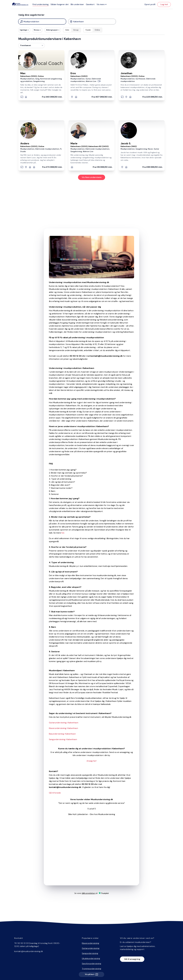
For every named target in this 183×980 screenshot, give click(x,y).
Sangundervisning (90, 953)
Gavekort (90, 4)
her (63, 533)
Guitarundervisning (91, 948)
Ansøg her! (91, 761)
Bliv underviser (77, 4)
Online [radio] (97, 30)
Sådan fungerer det (60, 4)
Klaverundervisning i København (63, 728)
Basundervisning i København (62, 734)
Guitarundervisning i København (64, 723)
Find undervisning (41, 4)
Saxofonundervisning (91, 964)
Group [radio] (76, 30)
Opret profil (150, 4)
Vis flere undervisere (92, 177)
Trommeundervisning (91, 969)
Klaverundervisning (90, 943)
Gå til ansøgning (132, 959)
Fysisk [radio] (88, 30)
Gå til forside (55, 793)
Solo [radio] (67, 30)
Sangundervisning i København (63, 739)
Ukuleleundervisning (91, 958)
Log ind (164, 4)
